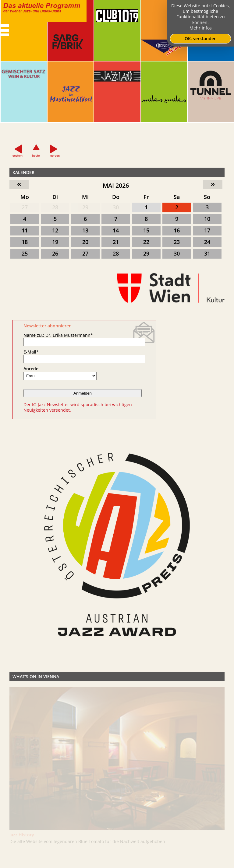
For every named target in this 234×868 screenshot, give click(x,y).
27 (25, 207)
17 (207, 230)
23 (177, 242)
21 (116, 242)
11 (25, 230)
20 (85, 242)
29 (85, 207)
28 (55, 207)
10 (207, 219)
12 (55, 230)
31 (207, 253)
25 (25, 253)
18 (25, 242)
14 (116, 230)
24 (207, 242)
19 (55, 242)
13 (85, 230)
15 (146, 230)
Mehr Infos (201, 28)
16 (177, 230)
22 (146, 242)
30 (116, 207)
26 (55, 253)
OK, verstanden (201, 38)
